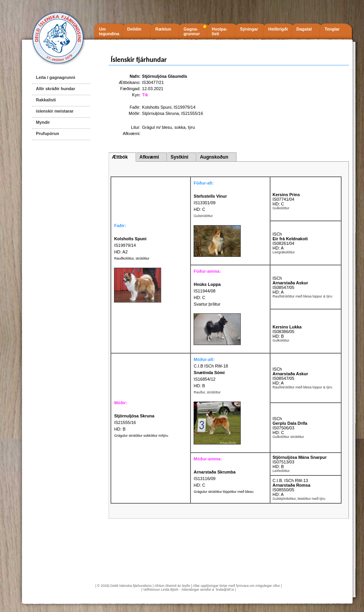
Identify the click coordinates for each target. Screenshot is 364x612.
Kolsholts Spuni (157, 107)
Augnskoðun (214, 157)
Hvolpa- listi (219, 31)
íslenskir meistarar (55, 111)
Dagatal (304, 29)
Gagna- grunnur (192, 31)
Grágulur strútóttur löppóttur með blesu (224, 492)
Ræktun (163, 29)
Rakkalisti (46, 100)
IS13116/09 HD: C (214, 479)
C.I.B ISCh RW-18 (211, 366)
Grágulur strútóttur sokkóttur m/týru (141, 436)
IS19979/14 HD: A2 (130, 245)
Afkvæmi (149, 157)
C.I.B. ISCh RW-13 (290, 480)
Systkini (179, 157)
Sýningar (249, 29)
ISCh (277, 234)
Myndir (43, 122)
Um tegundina (109, 31)
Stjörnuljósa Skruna (161, 113)
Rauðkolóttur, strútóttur (132, 258)
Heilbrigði (278, 29)
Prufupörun (48, 133)
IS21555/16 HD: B (134, 422)
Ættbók (120, 157)
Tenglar (332, 29)
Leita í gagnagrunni (55, 77)
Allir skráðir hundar (55, 89)
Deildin (134, 29)
